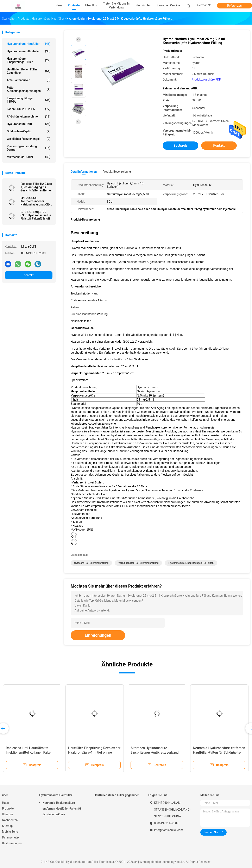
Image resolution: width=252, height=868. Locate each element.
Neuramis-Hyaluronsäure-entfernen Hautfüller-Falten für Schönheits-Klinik (219, 752)
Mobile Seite (10, 832)
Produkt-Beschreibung (117, 172)
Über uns (8, 814)
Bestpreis (181, 145)
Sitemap (7, 826)
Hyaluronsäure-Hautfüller (29, 44)
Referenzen (234, 6)
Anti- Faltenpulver (29, 80)
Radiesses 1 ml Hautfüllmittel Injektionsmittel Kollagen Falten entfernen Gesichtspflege (29, 752)
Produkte (8, 809)
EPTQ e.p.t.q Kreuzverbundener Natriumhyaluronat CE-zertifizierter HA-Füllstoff (35, 201)
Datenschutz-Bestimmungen (12, 840)
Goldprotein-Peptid (29, 131)
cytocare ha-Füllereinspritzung (91, 563)
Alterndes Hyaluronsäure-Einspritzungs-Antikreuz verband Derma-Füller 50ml (155, 752)
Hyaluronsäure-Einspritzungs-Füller (29, 60)
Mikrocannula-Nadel (29, 157)
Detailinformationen (84, 172)
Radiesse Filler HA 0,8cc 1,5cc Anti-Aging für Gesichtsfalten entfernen (36, 187)
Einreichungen (98, 635)
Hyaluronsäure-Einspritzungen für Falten (191, 563)
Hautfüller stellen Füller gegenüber (29, 71)
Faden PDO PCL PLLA (29, 109)
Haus (5, 803)
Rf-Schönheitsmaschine (29, 116)
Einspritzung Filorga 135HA (29, 100)
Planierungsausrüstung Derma (29, 148)
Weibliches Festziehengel (29, 139)
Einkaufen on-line (168, 5)
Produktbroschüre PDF (206, 80)
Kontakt (29, 275)
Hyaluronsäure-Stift (29, 124)
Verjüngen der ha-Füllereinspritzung (138, 563)
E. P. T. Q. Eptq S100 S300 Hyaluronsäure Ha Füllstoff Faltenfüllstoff (36, 215)
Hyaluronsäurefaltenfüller (29, 51)
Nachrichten (10, 820)
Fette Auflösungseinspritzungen (29, 89)
